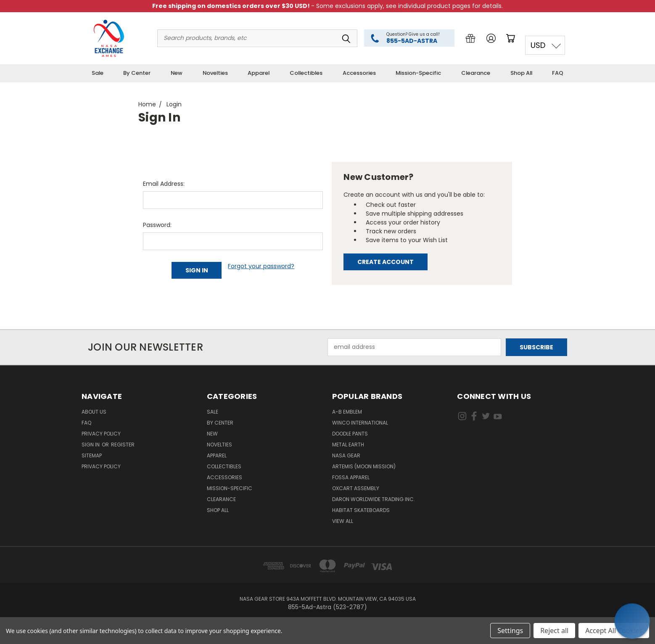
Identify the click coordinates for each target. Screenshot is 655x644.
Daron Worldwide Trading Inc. (374, 499)
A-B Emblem (347, 412)
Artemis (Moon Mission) (364, 466)
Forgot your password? (261, 266)
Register (123, 445)
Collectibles (306, 73)
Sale (98, 73)
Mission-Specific (418, 73)
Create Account (386, 262)
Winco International (360, 423)
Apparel (259, 73)
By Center (137, 73)
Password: (157, 225)
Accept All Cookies (614, 631)
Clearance (476, 73)
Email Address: (164, 184)
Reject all (554, 631)
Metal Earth (348, 445)
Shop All (521, 73)
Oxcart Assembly (356, 488)
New (177, 73)
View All (343, 521)
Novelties (215, 73)
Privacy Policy (101, 434)
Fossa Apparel (351, 477)
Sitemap (92, 455)
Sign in (91, 445)
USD (538, 45)
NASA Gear (346, 455)
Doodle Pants (350, 434)
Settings (510, 631)
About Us (94, 412)
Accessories (359, 73)
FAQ (558, 73)
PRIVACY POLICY (101, 466)
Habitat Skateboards (361, 510)
